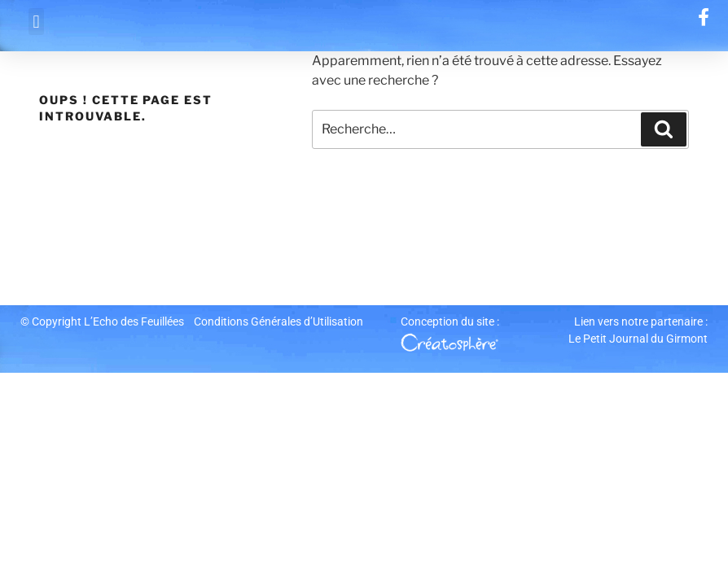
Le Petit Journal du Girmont (638, 339)
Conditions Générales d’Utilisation (278, 321)
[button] (36, 22)
